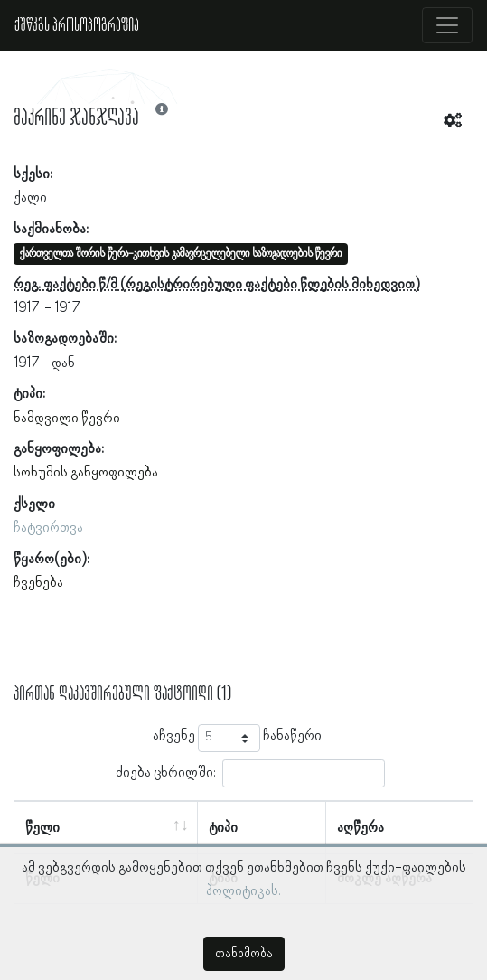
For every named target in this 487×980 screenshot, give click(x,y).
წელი (42, 828)
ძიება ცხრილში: (250, 773)
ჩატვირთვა (48, 528)
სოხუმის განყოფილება (86, 473)
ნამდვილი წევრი (67, 419)
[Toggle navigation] (447, 25)
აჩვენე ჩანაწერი (237, 738)
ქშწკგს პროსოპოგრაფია (77, 25)
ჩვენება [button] (38, 583)
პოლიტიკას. (243, 891)
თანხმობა (244, 954)
